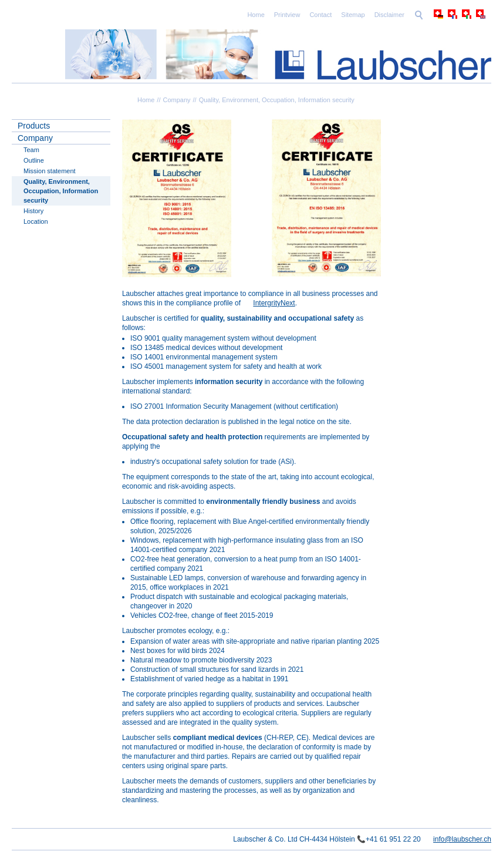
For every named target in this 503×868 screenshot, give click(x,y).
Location (36, 221)
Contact (320, 15)
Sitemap (353, 15)
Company (176, 100)
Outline (34, 160)
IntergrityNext (274, 303)
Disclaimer (389, 15)
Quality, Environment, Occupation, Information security (277, 100)
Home (256, 15)
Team (31, 150)
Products (34, 126)
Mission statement (50, 171)
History (33, 211)
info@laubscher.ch (462, 839)
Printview (287, 15)
